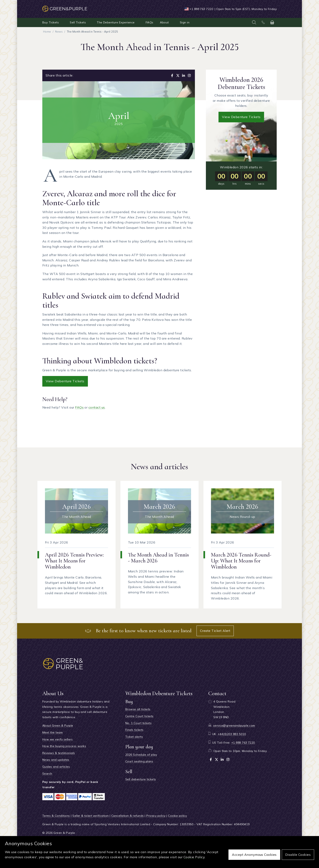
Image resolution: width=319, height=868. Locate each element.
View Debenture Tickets (65, 381)
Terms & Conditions (56, 816)
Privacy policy (156, 816)
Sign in (185, 22)
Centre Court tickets (139, 716)
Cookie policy (177, 816)
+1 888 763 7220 (201, 9)
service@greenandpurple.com (234, 726)
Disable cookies (298, 855)
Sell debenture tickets (141, 779)
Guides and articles (56, 767)
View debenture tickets (241, 117)
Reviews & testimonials (59, 753)
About (164, 22)
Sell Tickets (78, 22)
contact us (97, 407)
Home (47, 32)
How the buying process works (64, 746)
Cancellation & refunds (128, 816)
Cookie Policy (194, 857)
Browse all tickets (138, 709)
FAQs (150, 22)
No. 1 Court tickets (138, 723)
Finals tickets (134, 730)
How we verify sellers (57, 739)
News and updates (56, 760)
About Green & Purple (58, 726)
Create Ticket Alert (215, 631)
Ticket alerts (134, 737)
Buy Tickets (51, 22)
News (59, 32)
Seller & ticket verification (91, 816)
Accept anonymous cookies (254, 855)
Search (47, 774)
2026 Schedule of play (141, 755)
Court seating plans (139, 761)
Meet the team (52, 732)
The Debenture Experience (116, 22)
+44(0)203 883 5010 (232, 734)
